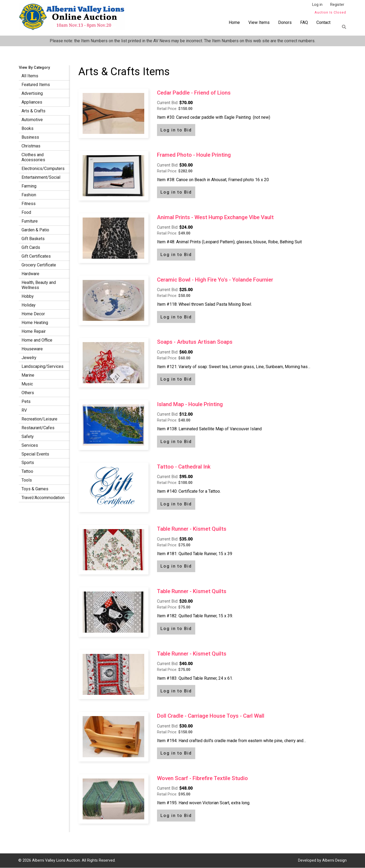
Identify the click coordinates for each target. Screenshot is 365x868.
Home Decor (33, 314)
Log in (317, 5)
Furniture (30, 221)
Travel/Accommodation (43, 498)
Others (28, 393)
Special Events (35, 454)
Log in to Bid (176, 130)
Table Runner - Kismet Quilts (192, 529)
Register (337, 5)
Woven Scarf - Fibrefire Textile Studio (202, 778)
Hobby (28, 296)
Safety (28, 437)
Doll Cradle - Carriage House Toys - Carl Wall (211, 716)
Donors (285, 22)
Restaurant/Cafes (38, 428)
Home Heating (35, 323)
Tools (27, 480)
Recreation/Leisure (39, 419)
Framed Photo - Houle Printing (194, 155)
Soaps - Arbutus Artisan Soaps (195, 342)
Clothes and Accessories (33, 157)
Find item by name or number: (343, 27)
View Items (259, 22)
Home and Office (37, 340)
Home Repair (34, 331)
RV (24, 410)
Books (27, 128)
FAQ (304, 22)
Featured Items (36, 85)
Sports (28, 463)
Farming (29, 186)
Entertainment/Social (41, 177)
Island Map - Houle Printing (190, 404)
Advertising (32, 93)
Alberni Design (334, 860)
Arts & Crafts (33, 111)
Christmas (31, 146)
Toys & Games (35, 489)
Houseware (32, 349)
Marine (28, 375)
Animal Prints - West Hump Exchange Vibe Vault (215, 217)
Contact (323, 22)
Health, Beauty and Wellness (39, 285)
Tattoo (27, 471)
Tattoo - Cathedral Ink (184, 467)
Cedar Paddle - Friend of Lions (194, 93)
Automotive (32, 120)
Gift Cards (31, 247)
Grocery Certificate (39, 265)
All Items (30, 76)
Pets (26, 401)
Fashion (29, 195)
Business (30, 137)
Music (27, 384)
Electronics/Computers (43, 169)
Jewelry (29, 358)
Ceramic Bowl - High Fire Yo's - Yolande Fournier (215, 280)
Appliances (32, 102)
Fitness (29, 204)
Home (234, 22)
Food (26, 212)
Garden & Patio (35, 230)
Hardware (30, 274)
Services (30, 445)
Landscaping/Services (43, 366)
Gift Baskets (33, 239)
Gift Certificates (36, 256)
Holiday (29, 305)
